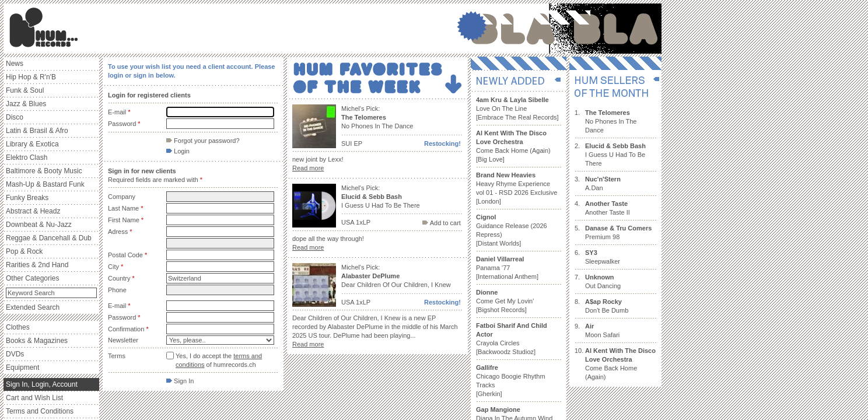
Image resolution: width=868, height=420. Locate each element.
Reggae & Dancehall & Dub (49, 238)
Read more (308, 168)
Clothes (18, 327)
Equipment (22, 367)
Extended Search (33, 307)
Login (178, 151)
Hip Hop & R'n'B (31, 77)
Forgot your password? (203, 141)
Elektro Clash (27, 157)
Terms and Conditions (40, 411)
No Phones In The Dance (611, 121)
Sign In (180, 381)
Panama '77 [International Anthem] (507, 268)
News (15, 64)
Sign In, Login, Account (42, 384)
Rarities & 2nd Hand (37, 265)
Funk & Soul (25, 90)
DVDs (15, 354)
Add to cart (442, 223)
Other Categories (32, 278)
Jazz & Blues (26, 104)
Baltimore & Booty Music (44, 171)
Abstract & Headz (33, 211)
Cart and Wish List (34, 398)
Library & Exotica (32, 144)
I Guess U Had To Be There (615, 155)
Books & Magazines (37, 341)
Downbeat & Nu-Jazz (39, 225)
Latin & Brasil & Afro (37, 131)
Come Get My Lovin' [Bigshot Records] (505, 301)
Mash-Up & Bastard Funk (45, 184)
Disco (15, 117)
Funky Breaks (27, 198)
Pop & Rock (24, 251)
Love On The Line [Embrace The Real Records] (517, 108)
